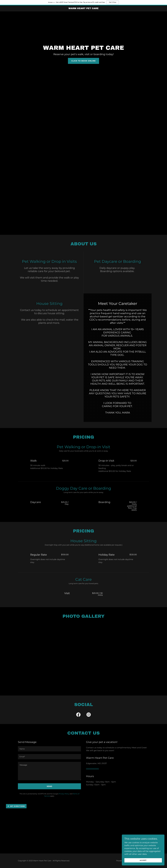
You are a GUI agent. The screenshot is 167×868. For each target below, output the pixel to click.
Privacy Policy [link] (64, 794)
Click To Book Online (83, 61)
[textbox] (49, 749)
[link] (84, 8)
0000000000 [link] (92, 769)
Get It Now (113, 2)
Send (49, 786)
